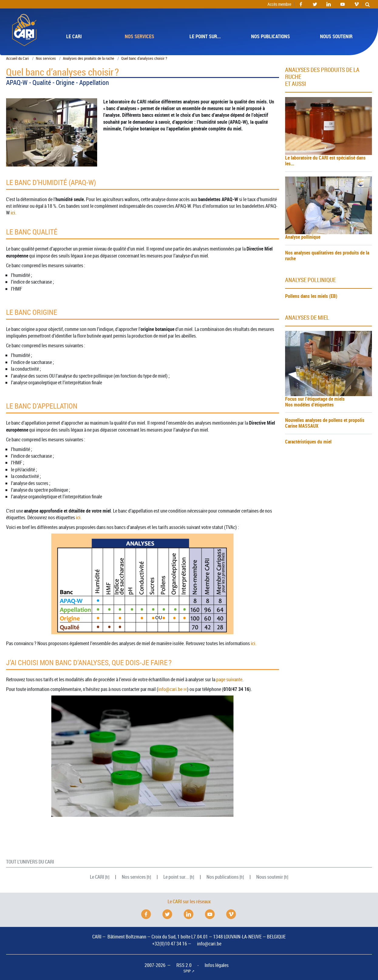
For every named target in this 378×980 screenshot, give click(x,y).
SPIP (187, 971)
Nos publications (223, 877)
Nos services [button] (140, 36)
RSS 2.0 (184, 965)
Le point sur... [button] (205, 36)
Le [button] (74, 36)
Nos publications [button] (271, 36)
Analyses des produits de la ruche (89, 58)
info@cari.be (209, 944)
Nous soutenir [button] (336, 36)
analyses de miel (307, 318)
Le (97, 877)
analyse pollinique (310, 280)
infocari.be (170, 689)
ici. (14, 213)
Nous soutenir (270, 877)
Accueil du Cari (17, 58)
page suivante (229, 679)
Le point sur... (176, 877)
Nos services (46, 58)
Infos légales (217, 965)
